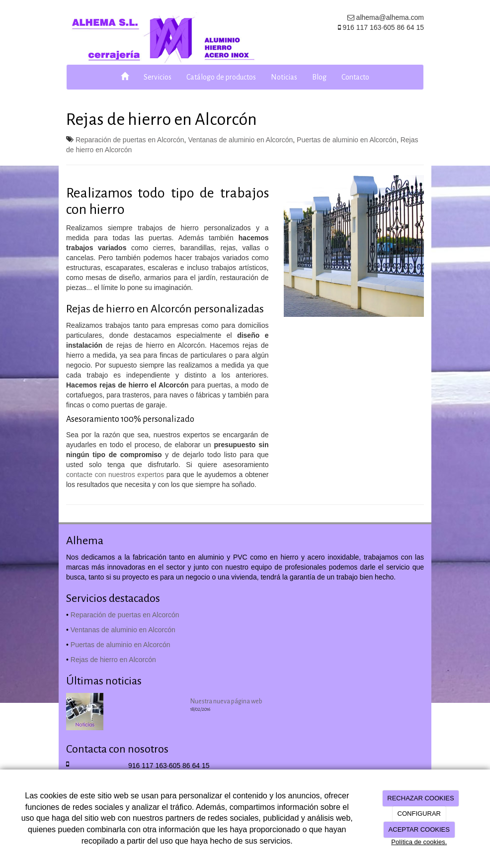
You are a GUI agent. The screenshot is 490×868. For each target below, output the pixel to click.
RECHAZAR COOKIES (420, 798)
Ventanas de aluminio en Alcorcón (240, 140)
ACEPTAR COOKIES (419, 829)
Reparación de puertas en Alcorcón (130, 140)
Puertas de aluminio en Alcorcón (347, 140)
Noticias (284, 77)
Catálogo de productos (221, 77)
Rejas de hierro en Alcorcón (113, 660)
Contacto (355, 77)
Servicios (158, 77)
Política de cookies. (419, 842)
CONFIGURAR (419, 814)
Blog (319, 77)
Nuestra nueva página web (226, 701)
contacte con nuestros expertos (115, 475)
